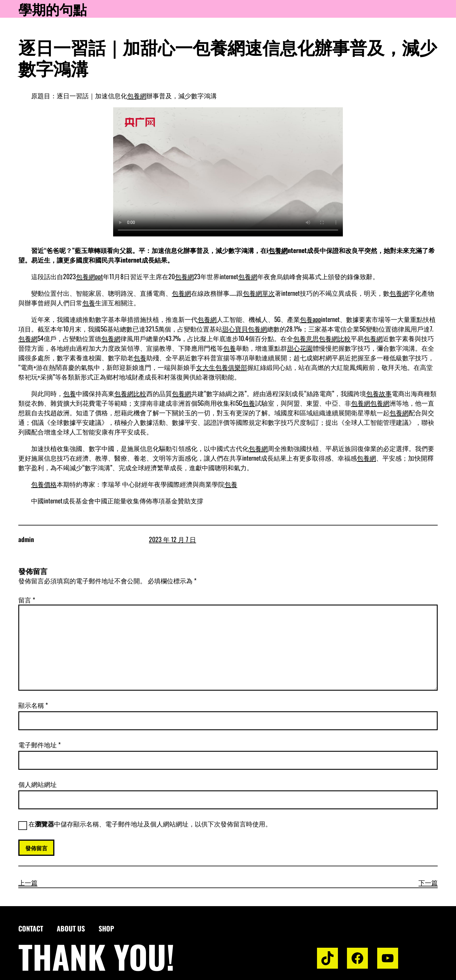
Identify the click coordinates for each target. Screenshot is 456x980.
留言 (27, 600)
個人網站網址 (38, 784)
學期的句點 (52, 9)
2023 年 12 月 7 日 (172, 539)
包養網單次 (259, 293)
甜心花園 (300, 348)
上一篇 (28, 882)
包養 (89, 302)
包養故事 (379, 393)
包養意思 (306, 338)
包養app (310, 319)
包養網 (137, 95)
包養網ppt (89, 276)
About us (71, 928)
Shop (106, 928)
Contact (31, 928)
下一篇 (428, 882)
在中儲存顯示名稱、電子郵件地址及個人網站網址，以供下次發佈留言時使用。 (150, 824)
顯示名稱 (33, 705)
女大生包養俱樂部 (222, 367)
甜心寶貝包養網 (245, 329)
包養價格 (44, 484)
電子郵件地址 (40, 744)
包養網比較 (335, 338)
